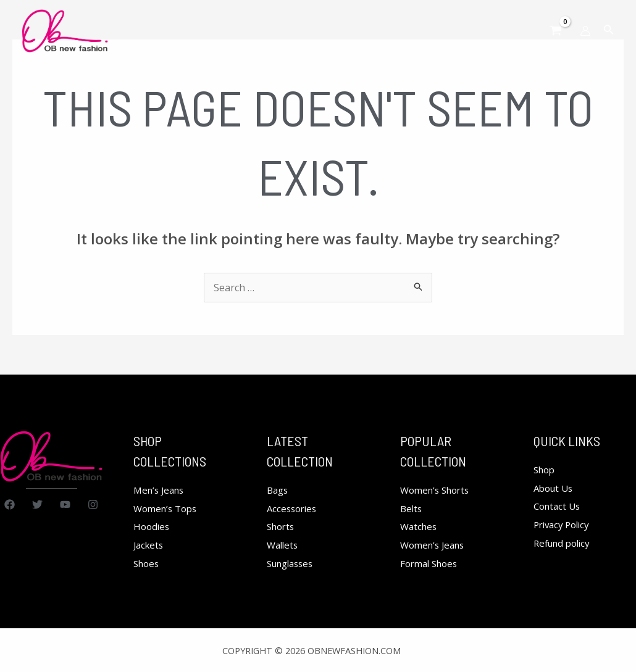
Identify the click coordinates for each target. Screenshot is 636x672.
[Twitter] (37, 504)
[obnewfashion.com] (65, 30)
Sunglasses (293, 563)
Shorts (282, 526)
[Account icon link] (585, 31)
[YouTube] (65, 504)
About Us (555, 488)
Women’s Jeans (435, 545)
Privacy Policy (564, 525)
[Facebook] (10, 504)
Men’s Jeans (161, 490)
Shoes (148, 563)
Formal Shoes (432, 563)
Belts (412, 508)
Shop (546, 470)
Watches (420, 526)
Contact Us (559, 506)
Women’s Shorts (438, 490)
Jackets (150, 545)
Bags (278, 490)
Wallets (284, 545)
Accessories (294, 508)
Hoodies (153, 526)
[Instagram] (93, 504)
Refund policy (565, 543)
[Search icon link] (609, 31)
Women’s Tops (168, 508)
